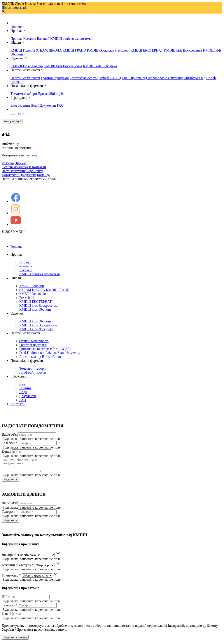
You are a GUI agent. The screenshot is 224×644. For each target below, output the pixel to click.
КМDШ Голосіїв (23, 50)
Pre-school (122, 50)
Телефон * (9, 443)
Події (35, 105)
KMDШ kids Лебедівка (100, 66)
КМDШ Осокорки (100, 50)
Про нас (16, 39)
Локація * (9, 557)
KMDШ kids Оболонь (27, 66)
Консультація (12, 121)
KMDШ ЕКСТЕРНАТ (147, 50)
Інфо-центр (35, 171)
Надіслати (10, 482)
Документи (48, 105)
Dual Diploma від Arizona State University (152, 78)
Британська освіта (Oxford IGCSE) (95, 78)
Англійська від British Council (41, 357)
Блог (14, 105)
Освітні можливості (25, 78)
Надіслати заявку (15, 640)
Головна (17, 27)
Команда (30, 39)
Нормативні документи (19, 175)
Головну (31, 155)
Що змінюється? (14, 8)
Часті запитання (14, 171)
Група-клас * (11, 578)
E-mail (7, 451)
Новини (24, 105)
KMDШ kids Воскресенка (183, 50)
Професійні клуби (51, 94)
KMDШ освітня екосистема (71, 39)
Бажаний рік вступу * (18, 568)
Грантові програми (55, 78)
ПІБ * (6, 599)
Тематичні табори (24, 94)
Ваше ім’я (9, 434)
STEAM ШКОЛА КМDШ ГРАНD (61, 50)
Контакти (17, 113)
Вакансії (43, 39)
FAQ (60, 105)
